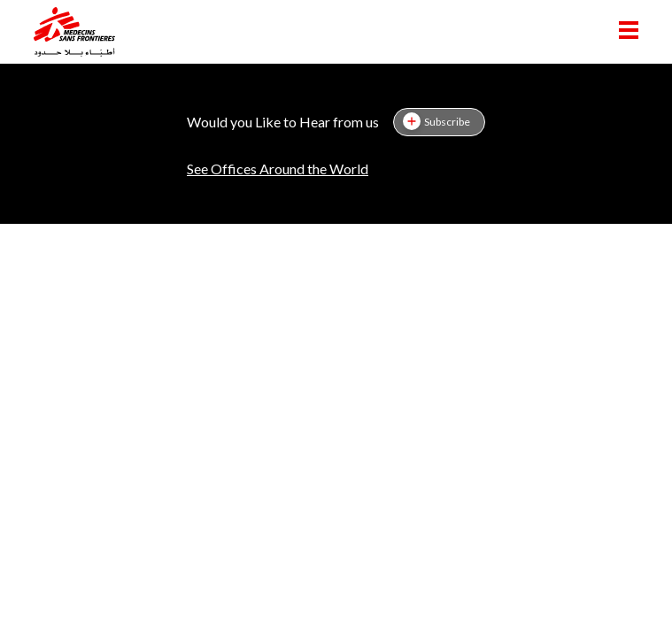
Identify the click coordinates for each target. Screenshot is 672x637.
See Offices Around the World (278, 169)
